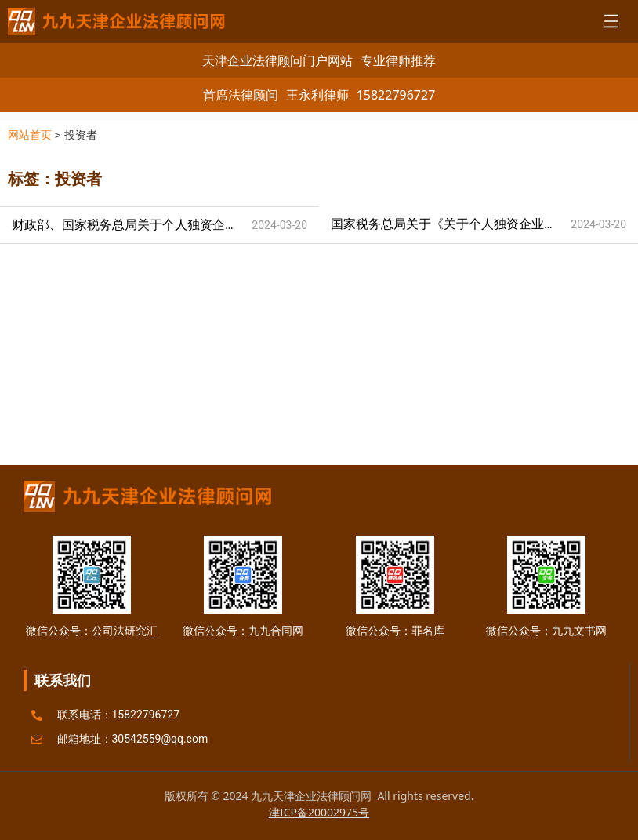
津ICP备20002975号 (319, 812)
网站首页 (30, 135)
